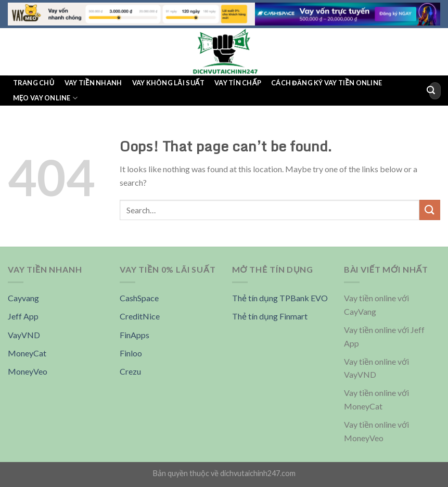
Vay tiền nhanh (93, 83)
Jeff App (23, 316)
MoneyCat (27, 353)
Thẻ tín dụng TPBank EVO (280, 298)
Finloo (131, 353)
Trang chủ (34, 83)
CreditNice (140, 316)
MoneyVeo (28, 371)
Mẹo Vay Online (45, 98)
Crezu (130, 371)
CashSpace (139, 298)
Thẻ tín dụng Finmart (270, 316)
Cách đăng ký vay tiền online (327, 83)
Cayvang (23, 298)
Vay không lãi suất (168, 83)
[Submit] (431, 91)
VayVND (24, 335)
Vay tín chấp (238, 83)
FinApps (135, 335)
